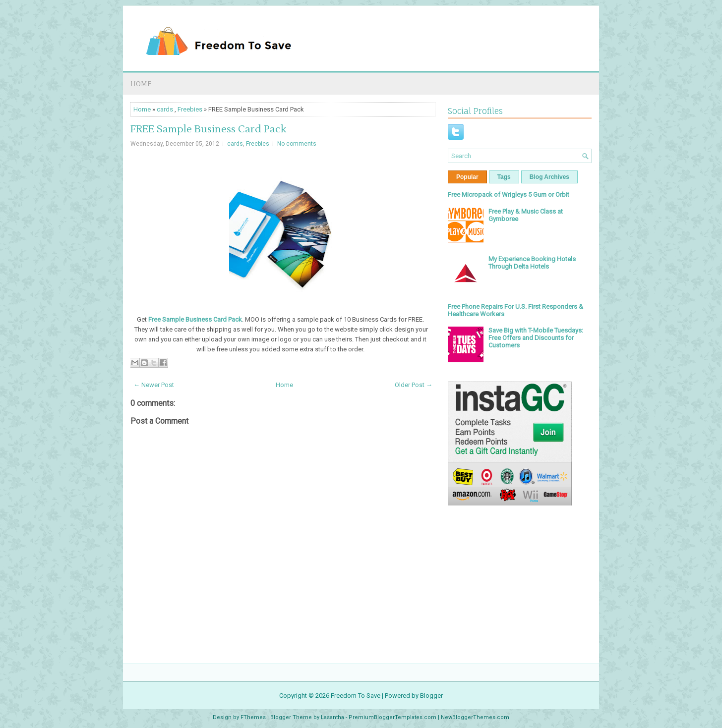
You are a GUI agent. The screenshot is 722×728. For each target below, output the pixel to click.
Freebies (190, 109)
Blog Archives (549, 177)
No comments (297, 144)
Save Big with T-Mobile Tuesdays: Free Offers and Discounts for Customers (536, 338)
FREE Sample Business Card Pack (208, 129)
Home (141, 84)
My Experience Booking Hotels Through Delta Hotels (532, 263)
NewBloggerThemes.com (475, 717)
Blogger (431, 696)
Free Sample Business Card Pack (195, 319)
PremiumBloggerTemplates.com (392, 717)
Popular (467, 177)
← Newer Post (154, 385)
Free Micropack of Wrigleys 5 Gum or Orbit (509, 195)
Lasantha (332, 717)
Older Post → (414, 385)
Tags (504, 177)
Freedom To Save (356, 696)
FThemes (253, 717)
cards (165, 109)
